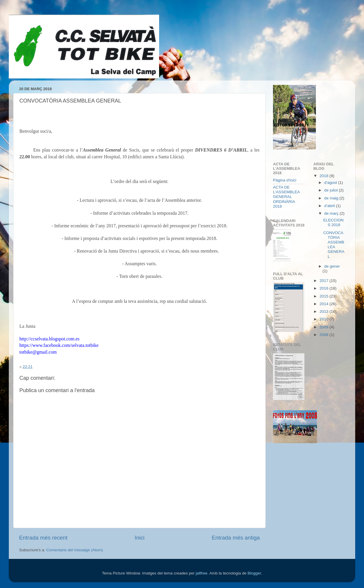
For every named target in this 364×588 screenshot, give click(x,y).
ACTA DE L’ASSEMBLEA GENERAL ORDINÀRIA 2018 (286, 197)
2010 (324, 319)
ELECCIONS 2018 (333, 222)
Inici (140, 538)
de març (332, 213)
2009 (324, 327)
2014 (324, 304)
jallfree (202, 573)
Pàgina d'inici (285, 180)
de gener (332, 266)
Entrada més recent (43, 538)
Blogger (254, 573)
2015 (324, 296)
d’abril (330, 206)
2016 (324, 288)
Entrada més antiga (236, 538)
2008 (324, 335)
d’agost (331, 183)
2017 (324, 281)
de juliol (332, 190)
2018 (324, 176)
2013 (324, 311)
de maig (332, 198)
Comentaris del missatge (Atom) (75, 550)
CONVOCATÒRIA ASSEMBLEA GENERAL (334, 245)
